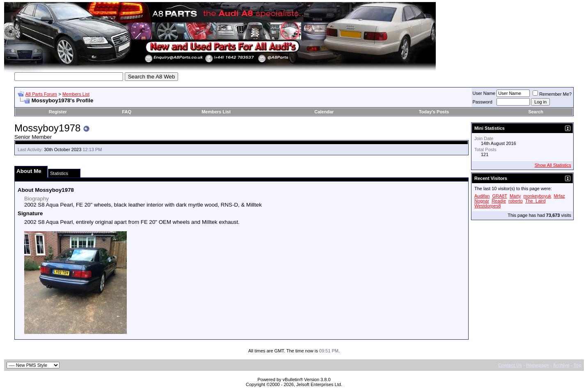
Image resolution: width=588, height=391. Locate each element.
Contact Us (510, 365)
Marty (515, 196)
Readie (499, 201)
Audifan (482, 196)
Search (536, 112)
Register (58, 112)
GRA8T (499, 196)
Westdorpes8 (488, 206)
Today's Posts (434, 112)
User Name (484, 93)
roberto (516, 201)
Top (578, 365)
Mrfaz (559, 196)
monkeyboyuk (537, 196)
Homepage (538, 365)
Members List (76, 94)
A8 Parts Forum (41, 94)
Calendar (324, 112)
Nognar (482, 201)
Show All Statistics (553, 165)
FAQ (127, 112)
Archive (561, 365)
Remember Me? (552, 94)
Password (483, 102)
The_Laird (535, 201)
